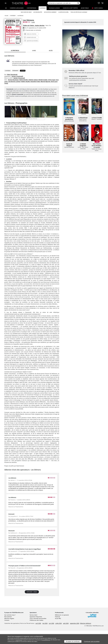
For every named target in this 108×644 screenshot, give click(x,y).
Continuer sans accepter (92, 641)
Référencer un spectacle (62, 628)
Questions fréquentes (36, 630)
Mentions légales (9, 632)
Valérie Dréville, (24, 80)
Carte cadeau (97, 8)
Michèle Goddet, (43, 80)
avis (30, 37)
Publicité (57, 630)
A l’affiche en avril (63, 12)
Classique (43, 8)
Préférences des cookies (36, 634)
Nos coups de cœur (26, 12)
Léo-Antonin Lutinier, (14, 82)
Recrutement (8, 630)
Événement (15, 71)
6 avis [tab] (34, 51)
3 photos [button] (50, 112)
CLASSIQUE (8, 71)
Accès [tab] (51, 51)
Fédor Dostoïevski (12, 74)
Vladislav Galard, (33, 80)
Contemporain (32, 8)
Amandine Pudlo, (35, 82)
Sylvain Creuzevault (17, 76)
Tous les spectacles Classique (79, 12)
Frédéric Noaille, (25, 82)
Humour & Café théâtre (70, 8)
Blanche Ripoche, (46, 82)
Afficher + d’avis (32, 591)
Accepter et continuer (73, 641)
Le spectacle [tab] (15, 50)
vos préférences (46, 640)
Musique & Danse (54, 8)
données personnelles (40, 632)
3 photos (30, 34)
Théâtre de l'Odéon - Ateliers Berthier (34, 25)
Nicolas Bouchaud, (13, 80)
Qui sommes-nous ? (10, 628)
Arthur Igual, (52, 80)
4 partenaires (19, 640)
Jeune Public (85, 8)
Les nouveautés (38, 12)
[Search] (62, 3)
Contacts (7, 634)
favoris (31, 41)
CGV (31, 632)
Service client (33, 628)
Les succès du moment (50, 12)
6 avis (33, 22)
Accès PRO (58, 632)
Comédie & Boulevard (17, 8)
